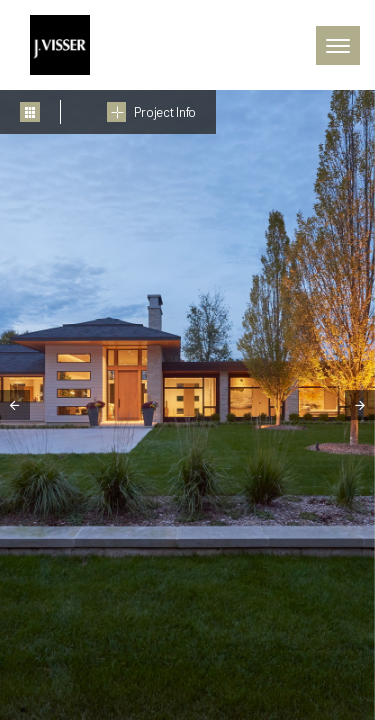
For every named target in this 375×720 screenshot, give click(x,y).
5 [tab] (143, 710)
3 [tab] (83, 710)
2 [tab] (53, 710)
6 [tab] (173, 710)
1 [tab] (23, 710)
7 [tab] (203, 710)
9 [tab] (263, 710)
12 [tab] (353, 710)
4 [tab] (113, 710)
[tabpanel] (187, 405)
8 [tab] (233, 710)
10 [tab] (293, 710)
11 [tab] (323, 710)
